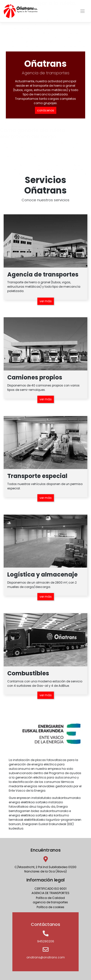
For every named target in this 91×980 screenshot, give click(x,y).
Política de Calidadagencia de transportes (50, 900)
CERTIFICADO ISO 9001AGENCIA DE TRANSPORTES (50, 891)
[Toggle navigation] (83, 11)
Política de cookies (50, 907)
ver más (46, 301)
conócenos (46, 110)
